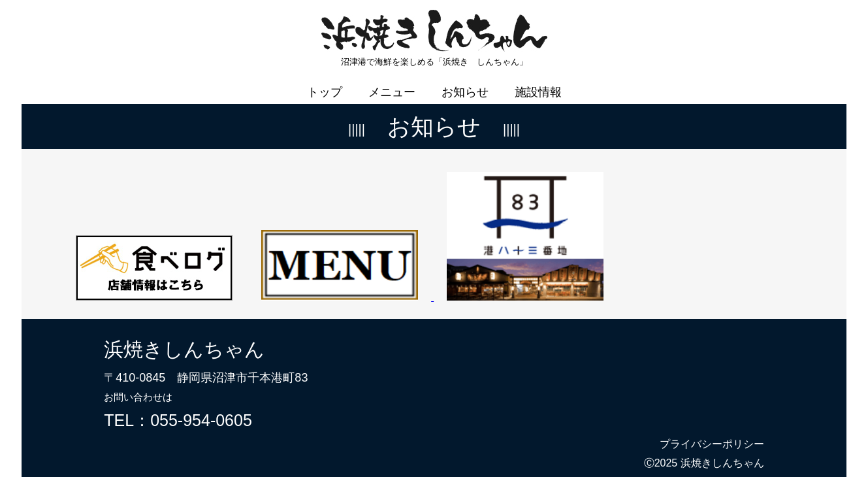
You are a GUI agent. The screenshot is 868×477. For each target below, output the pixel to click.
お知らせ (465, 83)
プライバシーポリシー (712, 435)
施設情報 (538, 83)
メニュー (392, 83)
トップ (325, 83)
